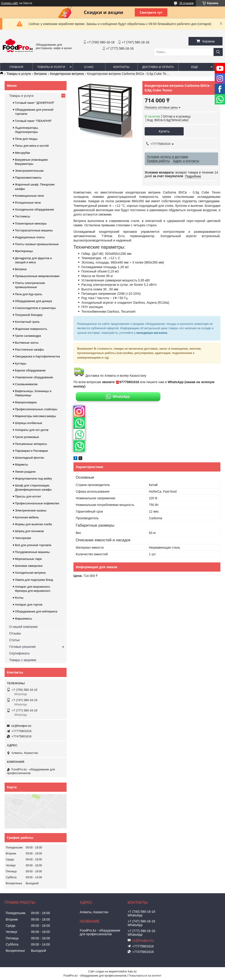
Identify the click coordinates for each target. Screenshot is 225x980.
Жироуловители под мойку (33, 479)
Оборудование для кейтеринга (36, 611)
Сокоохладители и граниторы (35, 308)
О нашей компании (23, 627)
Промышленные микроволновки (37, 276)
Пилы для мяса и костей (32, 146)
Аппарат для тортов (29, 605)
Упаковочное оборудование (34, 377)
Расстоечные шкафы (29, 350)
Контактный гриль (27, 322)
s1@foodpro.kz (21, 726)
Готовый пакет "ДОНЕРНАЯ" (35, 103)
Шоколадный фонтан (30, 458)
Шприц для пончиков (29, 531)
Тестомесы (22, 216)
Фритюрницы (24, 251)
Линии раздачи (25, 472)
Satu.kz (132, 972)
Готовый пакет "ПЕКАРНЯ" (33, 121)
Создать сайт (10, 3)
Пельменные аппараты (31, 444)
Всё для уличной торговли (33, 545)
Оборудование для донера (34, 301)
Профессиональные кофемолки (37, 503)
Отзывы (15, 633)
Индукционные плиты (30, 237)
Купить (164, 131)
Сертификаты (19, 653)
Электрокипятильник (29, 171)
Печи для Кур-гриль (29, 294)
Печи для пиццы (26, 139)
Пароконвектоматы (28, 178)
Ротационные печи (28, 203)
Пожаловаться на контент (145, 976)
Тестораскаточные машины (34, 230)
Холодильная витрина (30, 573)
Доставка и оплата (158, 67)
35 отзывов (186, 3)
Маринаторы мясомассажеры (35, 416)
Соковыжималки (26, 384)
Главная (16, 67)
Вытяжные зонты (27, 343)
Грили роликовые (27, 437)
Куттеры (21, 364)
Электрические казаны (31, 510)
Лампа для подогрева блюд (34, 580)
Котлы (19, 598)
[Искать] (218, 52)
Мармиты (21, 465)
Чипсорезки (23, 538)
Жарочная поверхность (31, 329)
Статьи (14, 640)
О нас (89, 67)
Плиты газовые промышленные (37, 244)
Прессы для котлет (28, 496)
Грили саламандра (28, 336)
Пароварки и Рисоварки (31, 451)
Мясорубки (22, 153)
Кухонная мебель (27, 517)
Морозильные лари (28, 559)
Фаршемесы (23, 619)
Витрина (41, 74)
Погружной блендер (29, 315)
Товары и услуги (51, 67)
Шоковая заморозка (29, 566)
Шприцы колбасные (29, 423)
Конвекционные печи (29, 196)
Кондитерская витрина (67, 74)
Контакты (121, 67)
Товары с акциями (23, 660)
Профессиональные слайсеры (36, 409)
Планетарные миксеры (31, 223)
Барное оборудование (30, 370)
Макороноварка (26, 402)
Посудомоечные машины (32, 552)
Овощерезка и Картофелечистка (37, 356)
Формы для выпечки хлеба (33, 524)
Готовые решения (22, 647)
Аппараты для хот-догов (32, 430)
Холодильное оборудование (34, 209)
